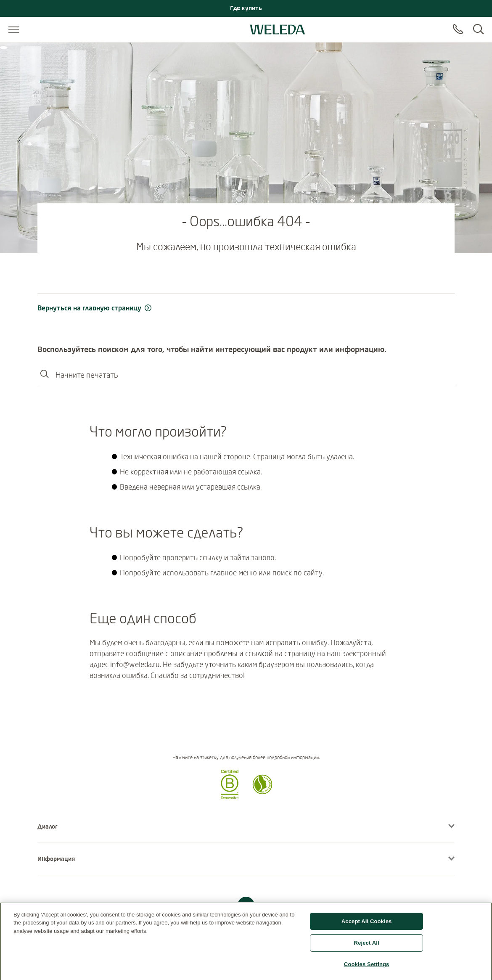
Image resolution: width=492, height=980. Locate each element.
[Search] (478, 29)
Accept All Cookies (367, 924)
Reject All (367, 946)
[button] (230, 797)
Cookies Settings (367, 967)
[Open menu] (14, 29)
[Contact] (458, 29)
